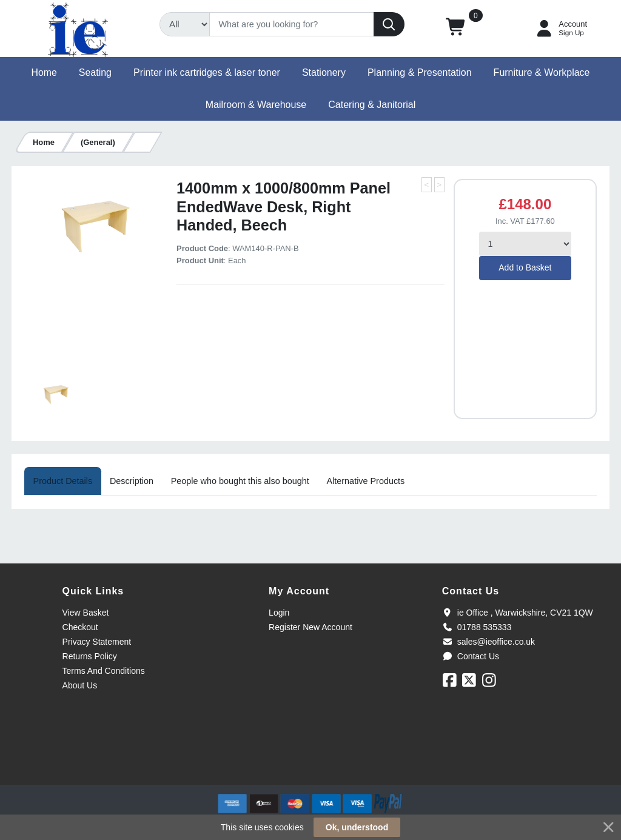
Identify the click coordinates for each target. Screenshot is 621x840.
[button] (456, 29)
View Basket (86, 613)
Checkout (80, 627)
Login (279, 613)
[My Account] (560, 29)
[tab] (62, 481)
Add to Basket (525, 267)
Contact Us (471, 656)
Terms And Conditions (104, 671)
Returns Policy (90, 656)
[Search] (292, 24)
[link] (310, 763)
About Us (80, 685)
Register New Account (310, 627)
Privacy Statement (97, 642)
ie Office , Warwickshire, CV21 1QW (518, 613)
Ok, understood (357, 827)
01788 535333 (477, 627)
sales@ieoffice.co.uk (488, 642)
